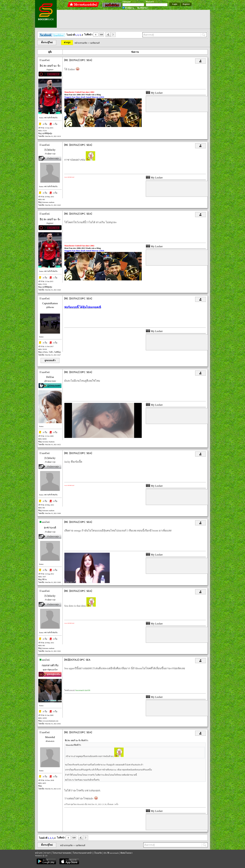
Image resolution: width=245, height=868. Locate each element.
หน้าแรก (39, 853)
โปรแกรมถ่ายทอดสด (62, 853)
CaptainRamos (50, 303)
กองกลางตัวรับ (50, 665)
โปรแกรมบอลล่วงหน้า (82, 853)
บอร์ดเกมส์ (95, 43)
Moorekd (50, 737)
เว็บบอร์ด (98, 853)
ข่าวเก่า (47, 853)
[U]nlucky (50, 150)
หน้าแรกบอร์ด (81, 43)
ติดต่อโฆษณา (126, 853)
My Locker (154, 93)
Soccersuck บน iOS (83, 690)
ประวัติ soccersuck (111, 853)
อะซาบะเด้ (50, 528)
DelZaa (50, 377)
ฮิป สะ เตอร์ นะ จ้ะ (50, 66)
